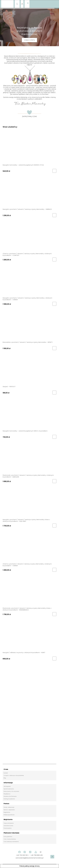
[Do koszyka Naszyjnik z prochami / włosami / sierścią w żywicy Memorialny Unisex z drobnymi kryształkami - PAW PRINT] (54, 525)
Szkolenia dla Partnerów (10, 796)
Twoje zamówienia (9, 823)
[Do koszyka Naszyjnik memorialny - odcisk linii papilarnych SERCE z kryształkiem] (54, 437)
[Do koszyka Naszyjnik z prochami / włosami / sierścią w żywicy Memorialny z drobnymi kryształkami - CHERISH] (54, 304)
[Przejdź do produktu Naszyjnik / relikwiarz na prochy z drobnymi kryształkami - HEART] (29, 635)
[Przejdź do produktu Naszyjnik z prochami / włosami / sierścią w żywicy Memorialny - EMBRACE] (29, 192)
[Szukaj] (17, 4)
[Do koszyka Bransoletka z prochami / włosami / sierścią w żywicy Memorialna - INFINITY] (54, 348)
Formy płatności (8, 837)
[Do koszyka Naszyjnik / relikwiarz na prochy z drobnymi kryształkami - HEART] (54, 658)
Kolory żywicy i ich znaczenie (11, 791)
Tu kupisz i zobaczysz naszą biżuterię (14, 775)
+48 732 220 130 (22, 855)
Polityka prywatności (9, 815)
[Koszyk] (27, 2)
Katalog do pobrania (9, 799)
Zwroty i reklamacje (9, 807)
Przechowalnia (8, 828)
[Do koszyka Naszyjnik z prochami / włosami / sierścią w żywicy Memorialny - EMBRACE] (54, 215)
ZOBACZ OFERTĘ (29, 40)
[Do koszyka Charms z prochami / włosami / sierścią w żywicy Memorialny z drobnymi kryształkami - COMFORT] (54, 259)
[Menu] (7, 4)
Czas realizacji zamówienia (11, 842)
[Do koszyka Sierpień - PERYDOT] (54, 393)
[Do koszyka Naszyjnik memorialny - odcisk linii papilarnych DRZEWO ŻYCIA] (54, 171)
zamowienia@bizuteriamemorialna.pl (29, 858)
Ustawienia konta (8, 826)
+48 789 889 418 (36, 855)
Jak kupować (7, 786)
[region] (29, 713)
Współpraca (7, 794)
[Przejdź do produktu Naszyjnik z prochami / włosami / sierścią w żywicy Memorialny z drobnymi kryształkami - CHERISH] (29, 281)
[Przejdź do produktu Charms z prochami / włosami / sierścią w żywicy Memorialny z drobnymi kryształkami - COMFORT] (29, 236)
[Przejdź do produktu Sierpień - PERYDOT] (29, 369)
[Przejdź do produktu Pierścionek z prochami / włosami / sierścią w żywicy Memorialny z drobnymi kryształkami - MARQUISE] (29, 458)
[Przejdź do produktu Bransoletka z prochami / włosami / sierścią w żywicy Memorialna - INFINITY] (29, 325)
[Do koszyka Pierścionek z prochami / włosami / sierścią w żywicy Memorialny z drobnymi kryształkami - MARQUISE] (54, 481)
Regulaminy (7, 812)
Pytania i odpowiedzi (9, 810)
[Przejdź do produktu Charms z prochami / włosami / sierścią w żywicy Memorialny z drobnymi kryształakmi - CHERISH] (29, 547)
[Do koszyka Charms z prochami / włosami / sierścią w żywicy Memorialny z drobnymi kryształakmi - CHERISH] (54, 570)
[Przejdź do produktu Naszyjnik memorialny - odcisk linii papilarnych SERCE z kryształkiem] (29, 414)
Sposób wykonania (9, 789)
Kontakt (6, 773)
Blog (5, 778)
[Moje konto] (22, 4)
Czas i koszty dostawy (10, 839)
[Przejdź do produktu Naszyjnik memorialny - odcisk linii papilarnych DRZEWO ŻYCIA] (29, 148)
